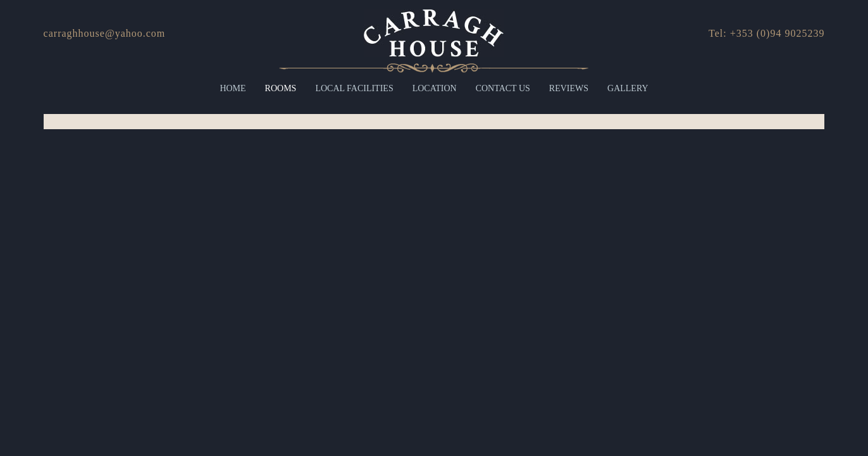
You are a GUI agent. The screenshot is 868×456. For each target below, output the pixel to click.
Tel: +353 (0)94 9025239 (766, 33)
